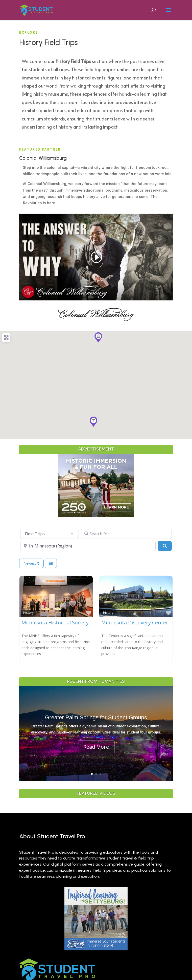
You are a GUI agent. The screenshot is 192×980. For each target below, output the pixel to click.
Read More (96, 747)
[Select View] (51, 563)
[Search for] (126, 534)
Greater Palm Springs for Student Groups (96, 717)
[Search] (165, 546)
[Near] (88, 546)
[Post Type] (50, 534)
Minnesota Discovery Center (135, 622)
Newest (31, 563)
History (28, 612)
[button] (98, 337)
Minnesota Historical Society (55, 622)
